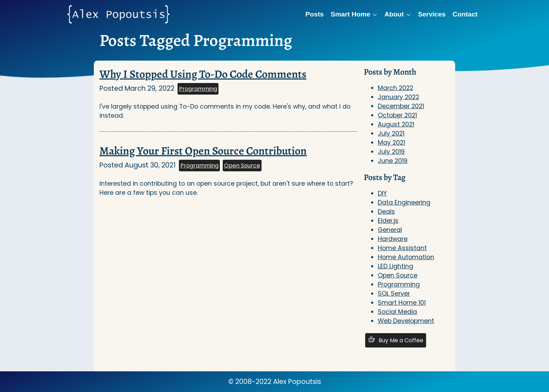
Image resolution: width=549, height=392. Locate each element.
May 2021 (391, 143)
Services (432, 14)
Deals (386, 212)
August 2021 (396, 124)
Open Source (242, 166)
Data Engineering (404, 202)
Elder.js (388, 221)
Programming (198, 89)
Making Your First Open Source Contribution (203, 151)
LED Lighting (395, 266)
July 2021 (391, 133)
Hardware (393, 239)
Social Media (397, 312)
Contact (465, 14)
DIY (382, 193)
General (390, 230)
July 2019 (391, 152)
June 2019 (393, 161)
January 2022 (398, 97)
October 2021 (397, 115)
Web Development (406, 321)
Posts (314, 14)
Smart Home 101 (402, 303)
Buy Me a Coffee (396, 340)
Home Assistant (402, 248)
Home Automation (406, 257)
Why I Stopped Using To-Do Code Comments (203, 74)
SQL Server (394, 294)
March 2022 (395, 88)
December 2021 (401, 106)
